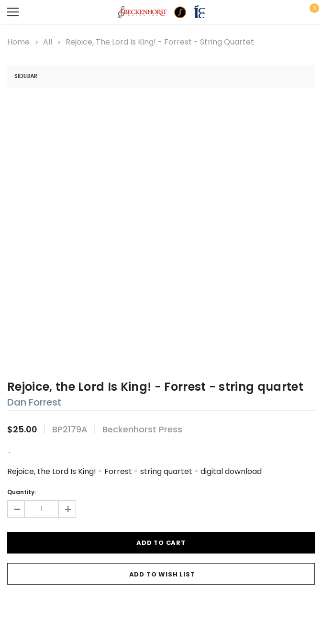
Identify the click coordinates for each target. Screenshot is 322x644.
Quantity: (22, 492)
